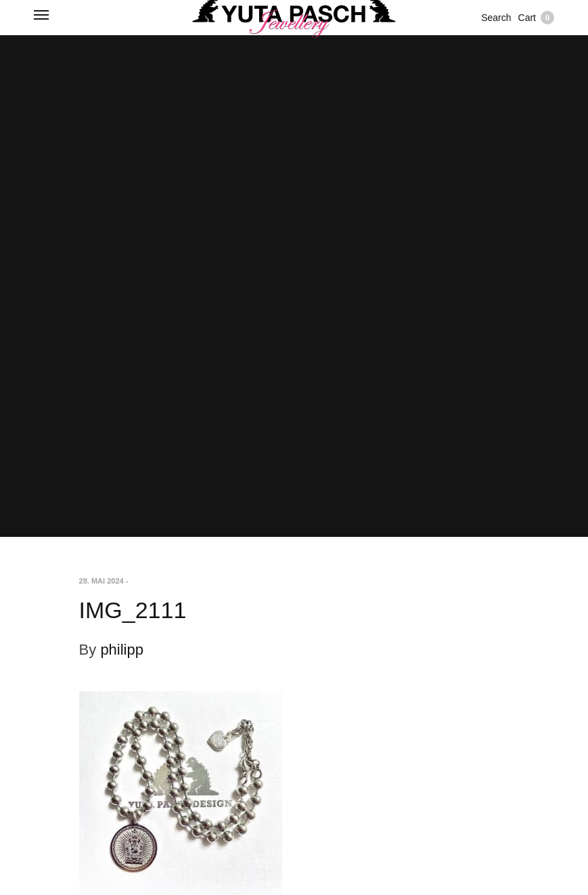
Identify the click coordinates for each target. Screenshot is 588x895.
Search (496, 18)
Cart (536, 18)
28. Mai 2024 (101, 581)
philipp (122, 650)
